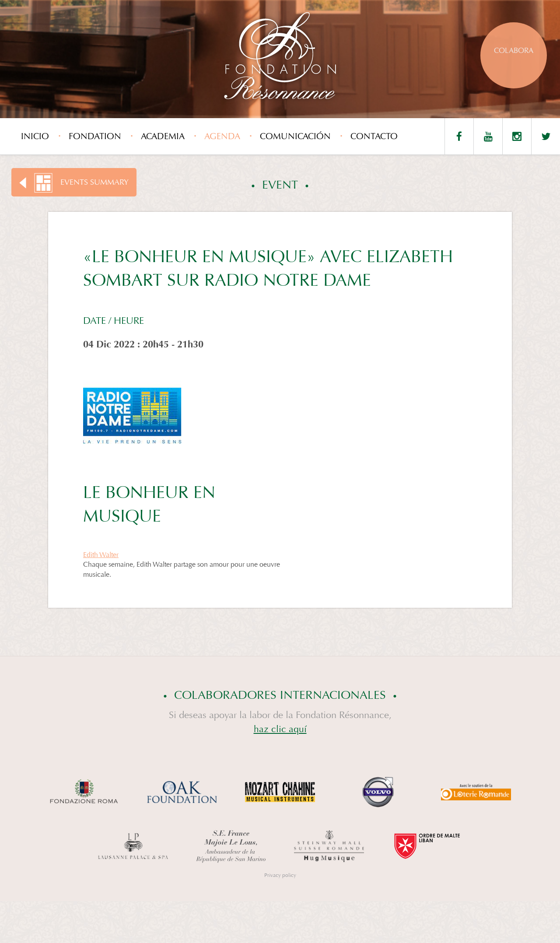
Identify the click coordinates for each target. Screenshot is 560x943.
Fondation (95, 136)
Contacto (374, 136)
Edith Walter (101, 555)
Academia (163, 136)
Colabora (514, 51)
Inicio (35, 136)
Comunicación (295, 136)
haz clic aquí (280, 729)
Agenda (222, 136)
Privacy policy (280, 875)
